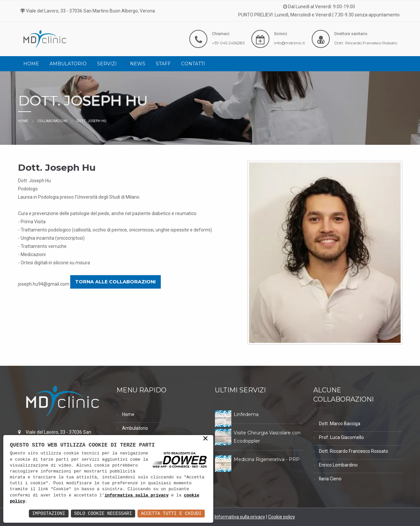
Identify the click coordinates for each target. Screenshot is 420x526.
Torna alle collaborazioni (115, 282)
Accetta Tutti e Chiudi (171, 513)
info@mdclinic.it (290, 43)
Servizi (107, 64)
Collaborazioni (52, 121)
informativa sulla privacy (137, 495)
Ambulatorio (68, 64)
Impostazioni (49, 513)
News (138, 64)
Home (31, 64)
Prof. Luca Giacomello (341, 437)
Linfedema (246, 414)
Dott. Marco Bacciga (340, 424)
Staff (163, 64)
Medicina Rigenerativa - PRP (267, 459)
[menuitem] (31, 64)
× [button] (205, 439)
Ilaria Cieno (330, 479)
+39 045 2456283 (228, 43)
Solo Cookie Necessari (103, 513)
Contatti (193, 64)
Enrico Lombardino (338, 465)
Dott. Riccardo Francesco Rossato (366, 43)
